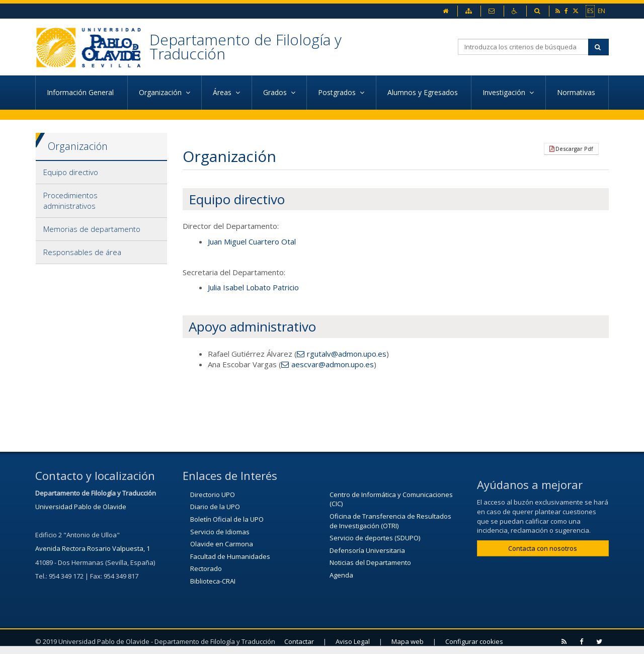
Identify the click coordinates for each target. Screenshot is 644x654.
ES (590, 11)
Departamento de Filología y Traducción (246, 47)
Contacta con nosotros (543, 548)
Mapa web (408, 641)
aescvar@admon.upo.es (333, 364)
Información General (81, 92)
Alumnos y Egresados (424, 92)
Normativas (577, 92)
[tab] (101, 173)
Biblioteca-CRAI (213, 581)
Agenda (341, 575)
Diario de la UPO (215, 507)
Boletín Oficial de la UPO (227, 519)
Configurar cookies (474, 641)
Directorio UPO (213, 495)
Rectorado (206, 568)
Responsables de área (82, 252)
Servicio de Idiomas (220, 532)
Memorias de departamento (92, 229)
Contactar (299, 641)
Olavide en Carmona (222, 544)
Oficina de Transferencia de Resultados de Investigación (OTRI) (390, 521)
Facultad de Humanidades (230, 556)
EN (601, 11)
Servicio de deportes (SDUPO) (375, 538)
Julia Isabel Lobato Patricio (253, 287)
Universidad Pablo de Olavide (81, 507)
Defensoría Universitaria (367, 550)
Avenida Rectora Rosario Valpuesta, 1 (93, 548)
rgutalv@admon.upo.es (347, 354)
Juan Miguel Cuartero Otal (252, 241)
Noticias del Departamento (370, 562)
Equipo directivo (71, 172)
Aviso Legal (353, 641)
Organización (78, 146)
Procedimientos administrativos (70, 200)
